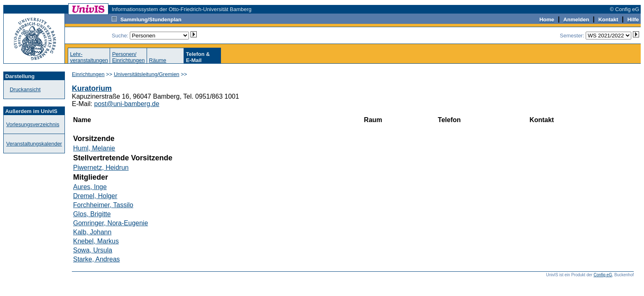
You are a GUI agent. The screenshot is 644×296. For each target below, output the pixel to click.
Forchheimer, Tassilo (103, 205)
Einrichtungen (88, 74)
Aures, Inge (90, 187)
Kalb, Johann (92, 232)
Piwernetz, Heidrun (101, 168)
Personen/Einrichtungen (129, 57)
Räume (158, 60)
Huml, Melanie (94, 148)
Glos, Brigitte (92, 214)
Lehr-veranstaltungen (89, 57)
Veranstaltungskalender (34, 144)
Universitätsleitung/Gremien (147, 74)
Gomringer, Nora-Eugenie (110, 223)
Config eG (603, 275)
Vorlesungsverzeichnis (33, 124)
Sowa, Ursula (93, 250)
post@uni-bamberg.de (127, 104)
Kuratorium (92, 88)
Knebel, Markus (96, 241)
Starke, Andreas (97, 259)
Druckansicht (25, 89)
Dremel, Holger (95, 196)
